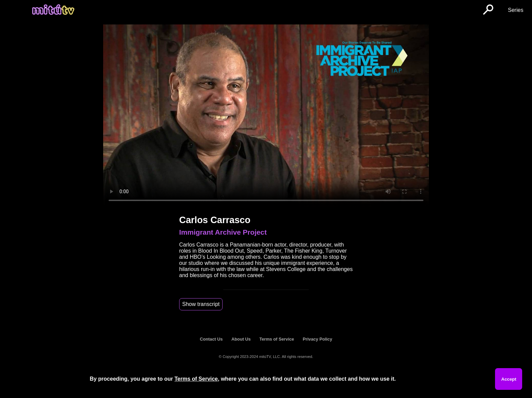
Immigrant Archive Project (223, 232)
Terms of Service (277, 339)
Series (516, 10)
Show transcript (201, 304)
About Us (241, 339)
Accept (509, 379)
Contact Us (211, 339)
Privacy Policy (317, 339)
